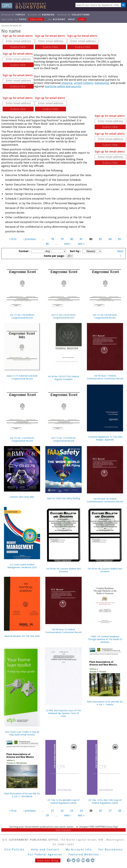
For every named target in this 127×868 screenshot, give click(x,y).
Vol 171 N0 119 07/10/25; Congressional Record (63, 316)
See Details (63, 830)
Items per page (54, 256)
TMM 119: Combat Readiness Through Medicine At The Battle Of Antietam (105, 639)
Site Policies (14, 849)
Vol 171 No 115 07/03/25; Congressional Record (63, 439)
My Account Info (79, 849)
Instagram (78, 860)
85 (120, 239)
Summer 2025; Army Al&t (22, 497)
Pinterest (88, 860)
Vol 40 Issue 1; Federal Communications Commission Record (105, 377)
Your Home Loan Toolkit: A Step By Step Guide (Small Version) (22, 733)
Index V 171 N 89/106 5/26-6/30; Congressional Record (22, 377)
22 (62, 811)
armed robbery (83, 83)
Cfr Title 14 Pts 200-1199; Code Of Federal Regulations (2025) (105, 801)
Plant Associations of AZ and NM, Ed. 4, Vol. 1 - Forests (105, 703)
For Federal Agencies (45, 854)
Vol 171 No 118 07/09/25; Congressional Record (22, 316)
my (57, 19)
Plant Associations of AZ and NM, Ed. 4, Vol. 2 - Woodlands (22, 795)
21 (53, 811)
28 (120, 811)
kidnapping (102, 83)
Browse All (13, 15)
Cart (82, 19)
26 (100, 811)
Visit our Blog (48, 860)
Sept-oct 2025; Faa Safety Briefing (63, 498)
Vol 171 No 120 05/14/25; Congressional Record (105, 316)
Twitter (74, 860)
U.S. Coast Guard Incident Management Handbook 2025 (22, 566)
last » (81, 244)
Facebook (69, 860)
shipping (67, 83)
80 (72, 239)
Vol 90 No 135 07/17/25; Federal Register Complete (63, 378)
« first (13, 239)
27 (110, 811)
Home (5, 25)
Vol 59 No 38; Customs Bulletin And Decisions (105, 570)
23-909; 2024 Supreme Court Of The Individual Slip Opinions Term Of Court (63, 713)
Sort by (75, 251)
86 (47, 244)
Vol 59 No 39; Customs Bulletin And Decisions (63, 570)
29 (47, 815)
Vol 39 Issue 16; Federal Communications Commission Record (105, 500)
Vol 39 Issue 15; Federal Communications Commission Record (63, 631)
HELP (72, 19)
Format (24, 251)
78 (53, 239)
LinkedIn (93, 860)
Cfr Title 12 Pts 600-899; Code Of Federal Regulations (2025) (63, 801)
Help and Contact (45, 849)
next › (68, 244)
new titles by (24, 19)
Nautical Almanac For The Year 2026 (22, 636)
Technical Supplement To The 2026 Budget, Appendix (105, 438)
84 (110, 239)
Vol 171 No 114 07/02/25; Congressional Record (22, 439)
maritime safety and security (63, 86)
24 (81, 811)
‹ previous (29, 239)
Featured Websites (84, 854)
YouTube (83, 860)
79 (62, 239)
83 (100, 239)
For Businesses (111, 849)
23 (72, 811)
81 (81, 239)
